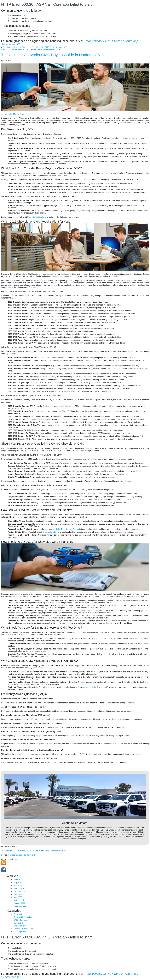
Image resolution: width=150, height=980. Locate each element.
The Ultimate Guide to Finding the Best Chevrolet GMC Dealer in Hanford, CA (36, 47)
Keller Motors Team (16, 114)
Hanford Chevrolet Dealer (24, 929)
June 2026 (18, 880)
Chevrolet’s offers (50, 532)
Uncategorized (16, 855)
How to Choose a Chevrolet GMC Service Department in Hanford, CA (30, 49)
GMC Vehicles (20, 926)
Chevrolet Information (23, 917)
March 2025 (19, 900)
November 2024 (20, 906)
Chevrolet (86, 687)
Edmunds (77, 529)
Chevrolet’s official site (37, 217)
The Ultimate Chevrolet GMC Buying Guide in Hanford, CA (51, 55)
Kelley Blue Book (63, 529)
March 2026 (19, 888)
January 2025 (19, 903)
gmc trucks (18, 923)
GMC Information (21, 920)
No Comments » (30, 855)
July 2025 (18, 894)
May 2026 (18, 883)
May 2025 (18, 897)
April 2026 (18, 885)
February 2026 (20, 891)
